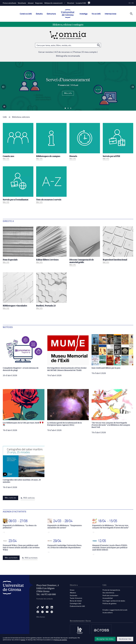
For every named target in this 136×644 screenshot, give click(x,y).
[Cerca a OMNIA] (99, 45)
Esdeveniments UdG (77, 606)
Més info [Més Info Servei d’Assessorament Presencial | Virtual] (68, 93)
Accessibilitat (108, 598)
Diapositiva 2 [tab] (68, 108)
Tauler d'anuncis (76, 598)
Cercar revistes (46, 52)
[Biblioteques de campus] (51, 142)
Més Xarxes (41, 617)
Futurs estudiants (10, 3)
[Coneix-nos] (18, 142)
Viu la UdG (96, 14)
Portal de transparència (111, 590)
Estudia (39, 14)
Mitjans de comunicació (53, 3)
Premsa (77, 52)
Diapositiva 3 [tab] (71, 108)
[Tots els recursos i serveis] (51, 185)
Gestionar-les (125, 639)
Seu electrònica (108, 593)
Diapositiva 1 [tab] (65, 108)
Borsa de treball (76, 601)
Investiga (84, 14)
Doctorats (73, 596)
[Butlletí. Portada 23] (51, 291)
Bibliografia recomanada (68, 56)
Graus (72, 590)
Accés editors (108, 613)
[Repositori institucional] (118, 245)
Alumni (31, 3)
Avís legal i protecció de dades (114, 601)
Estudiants (22, 3)
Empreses (39, 3)
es (130, 3)
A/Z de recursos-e (63, 52)
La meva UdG (81, 3)
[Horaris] (85, 142)
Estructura (51, 14)
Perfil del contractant (110, 596)
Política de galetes (109, 604)
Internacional (111, 14)
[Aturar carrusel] (4, 107)
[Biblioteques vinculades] (18, 291)
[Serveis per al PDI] (118, 142)
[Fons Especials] (18, 245)
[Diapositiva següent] (133, 87)
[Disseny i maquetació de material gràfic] (85, 247)
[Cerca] (131, 14)
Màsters (73, 593)
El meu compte (89, 52)
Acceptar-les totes (105, 639)
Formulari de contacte (45, 599)
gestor (23, 640)
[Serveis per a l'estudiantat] (18, 185)
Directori (71, 3)
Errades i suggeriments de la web (115, 610)
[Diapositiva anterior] (3, 87)
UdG (5, 117)
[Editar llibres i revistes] (51, 245)
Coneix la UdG (26, 14)
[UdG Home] (68, 14)
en (133, 3)
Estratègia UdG (76, 604)
